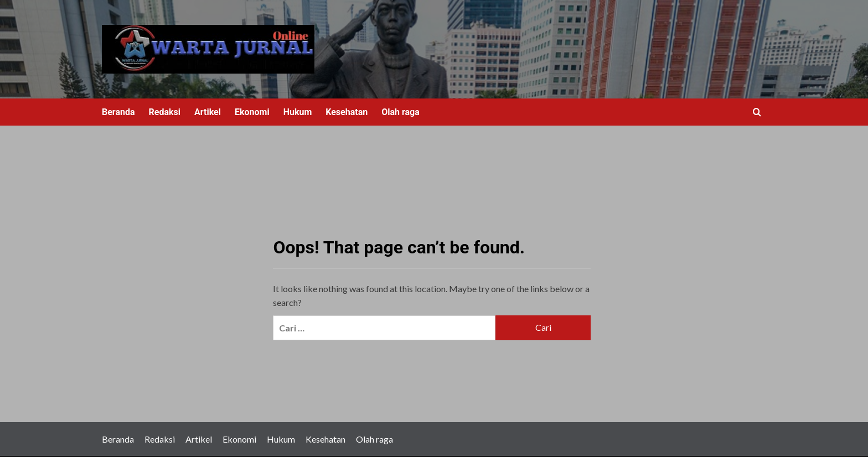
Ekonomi (252, 112)
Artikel (208, 112)
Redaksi (165, 112)
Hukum (298, 112)
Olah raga (401, 112)
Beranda (118, 112)
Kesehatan (347, 112)
